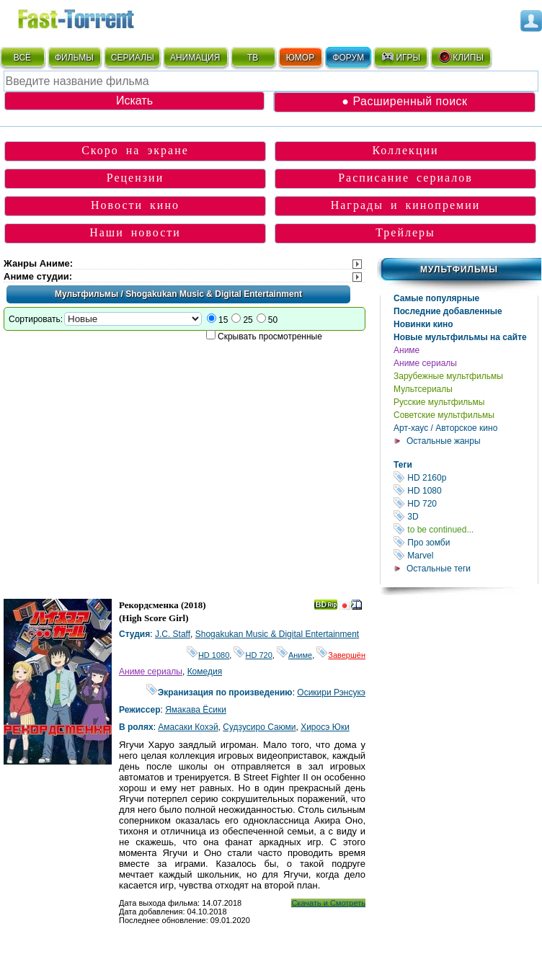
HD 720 (466, 503)
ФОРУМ (348, 58)
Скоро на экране (135, 150)
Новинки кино (423, 324)
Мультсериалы (423, 389)
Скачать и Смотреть (328, 903)
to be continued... (466, 529)
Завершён (341, 655)
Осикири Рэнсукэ (331, 692)
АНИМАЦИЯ (195, 58)
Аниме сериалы (425, 363)
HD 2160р (466, 477)
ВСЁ (22, 58)
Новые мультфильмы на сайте (460, 337)
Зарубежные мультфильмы (448, 376)
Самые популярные (436, 298)
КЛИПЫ (461, 57)
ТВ (253, 58)
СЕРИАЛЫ (133, 58)
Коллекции (405, 150)
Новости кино (135, 205)
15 (223, 320)
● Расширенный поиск (404, 101)
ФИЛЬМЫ (74, 58)
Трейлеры (405, 232)
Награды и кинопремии (406, 205)
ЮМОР (300, 58)
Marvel (466, 555)
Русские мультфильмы (439, 402)
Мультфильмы (459, 269)
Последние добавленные (448, 311)
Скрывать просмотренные (270, 337)
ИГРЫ (400, 57)
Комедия (205, 672)
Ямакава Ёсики (196, 710)
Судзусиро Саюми (259, 727)
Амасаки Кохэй (188, 727)
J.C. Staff (173, 634)
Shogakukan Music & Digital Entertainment (277, 634)
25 (248, 320)
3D (466, 516)
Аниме (406, 350)
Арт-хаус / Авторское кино (445, 428)
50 (273, 320)
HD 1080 (466, 490)
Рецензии (135, 178)
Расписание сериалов (405, 178)
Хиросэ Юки (325, 727)
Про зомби (466, 542)
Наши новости (135, 232)
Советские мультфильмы (444, 415)
